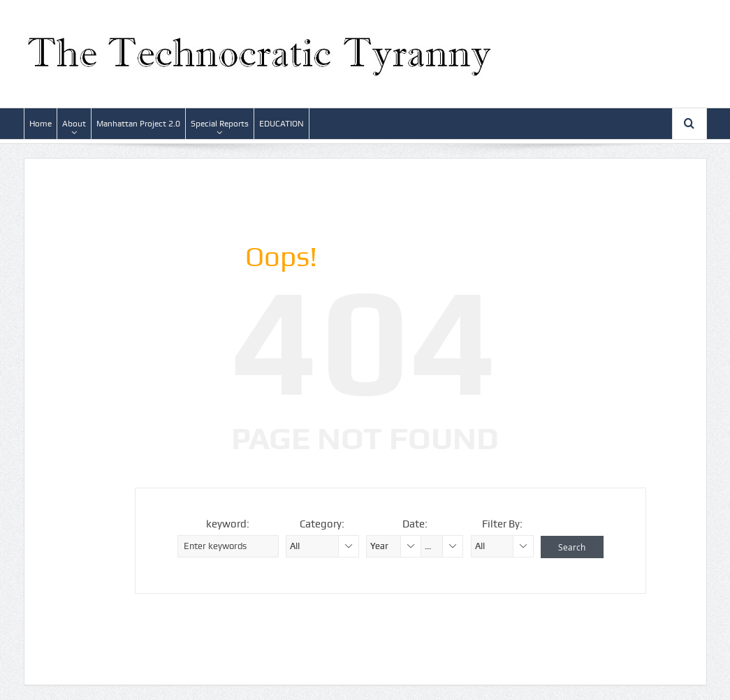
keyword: (228, 524)
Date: (415, 524)
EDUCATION (282, 124)
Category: (322, 524)
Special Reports (220, 124)
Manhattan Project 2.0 (138, 124)
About (74, 124)
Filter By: (502, 524)
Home (41, 124)
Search (572, 547)
